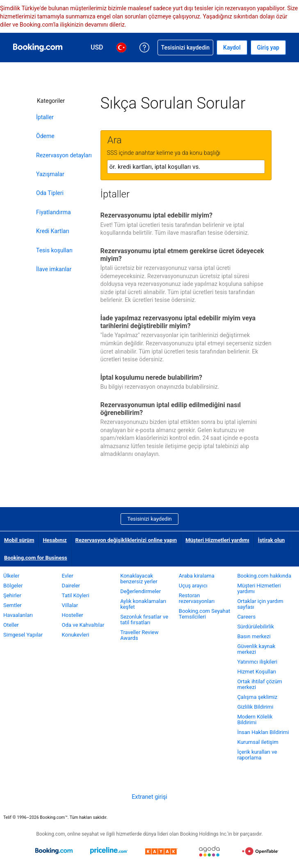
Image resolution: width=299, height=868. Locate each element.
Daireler (71, 586)
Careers (246, 617)
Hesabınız (55, 540)
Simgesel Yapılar (23, 635)
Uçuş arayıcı (193, 586)
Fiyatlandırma (54, 212)
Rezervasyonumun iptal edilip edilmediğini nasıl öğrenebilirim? (171, 409)
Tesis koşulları (54, 250)
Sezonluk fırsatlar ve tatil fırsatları (144, 620)
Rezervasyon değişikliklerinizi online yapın (126, 540)
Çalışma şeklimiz (257, 697)
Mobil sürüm (19, 540)
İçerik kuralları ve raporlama (257, 755)
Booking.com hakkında (264, 576)
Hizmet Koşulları (257, 672)
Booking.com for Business (36, 558)
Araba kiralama (197, 576)
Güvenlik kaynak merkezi (256, 649)
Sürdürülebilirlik (255, 627)
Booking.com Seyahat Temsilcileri (205, 614)
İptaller (45, 117)
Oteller (11, 625)
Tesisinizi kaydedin (149, 519)
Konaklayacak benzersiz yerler (139, 579)
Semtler (13, 605)
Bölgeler (13, 586)
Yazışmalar (50, 174)
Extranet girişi (149, 797)
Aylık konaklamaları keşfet (143, 604)
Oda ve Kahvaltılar (83, 625)
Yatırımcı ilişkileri (257, 662)
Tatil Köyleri (76, 595)
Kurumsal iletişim (258, 742)
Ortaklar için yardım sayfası (260, 604)
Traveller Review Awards (139, 635)
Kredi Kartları (53, 231)
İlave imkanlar (54, 269)
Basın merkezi (254, 636)
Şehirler (12, 595)
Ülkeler (11, 576)
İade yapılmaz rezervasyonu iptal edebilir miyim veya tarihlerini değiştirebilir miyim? (178, 322)
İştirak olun (271, 540)
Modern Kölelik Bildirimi (255, 720)
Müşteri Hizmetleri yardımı (217, 540)
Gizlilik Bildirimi (255, 707)
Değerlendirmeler (140, 591)
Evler (68, 576)
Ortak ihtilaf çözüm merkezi (260, 684)
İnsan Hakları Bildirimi (263, 732)
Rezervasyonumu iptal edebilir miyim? (156, 215)
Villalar (70, 605)
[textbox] (186, 167)
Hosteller (73, 615)
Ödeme (45, 136)
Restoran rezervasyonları (197, 598)
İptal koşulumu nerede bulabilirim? (152, 377)
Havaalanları (18, 615)
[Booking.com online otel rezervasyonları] (38, 48)
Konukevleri (76, 635)
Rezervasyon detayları (64, 155)
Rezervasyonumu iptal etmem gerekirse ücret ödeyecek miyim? (182, 255)
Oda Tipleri (50, 193)
